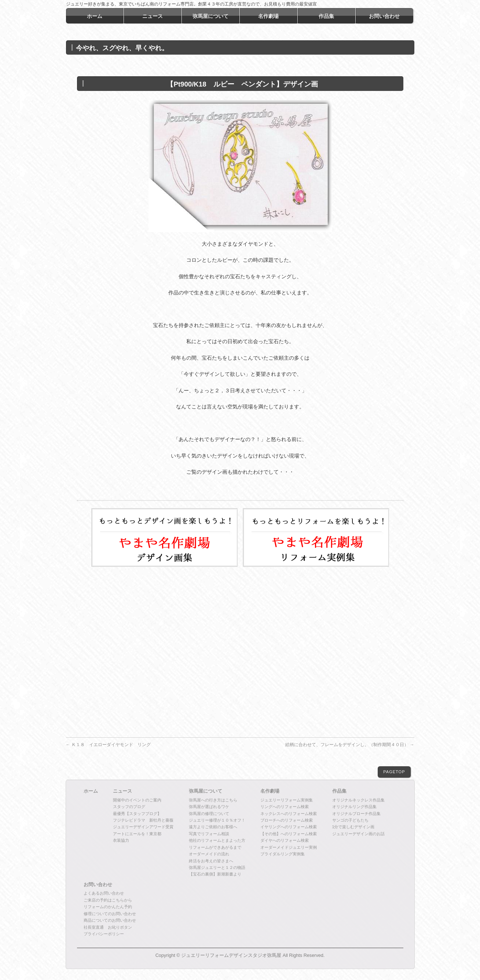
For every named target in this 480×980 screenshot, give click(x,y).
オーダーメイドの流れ (209, 854)
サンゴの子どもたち (350, 820)
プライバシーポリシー (104, 934)
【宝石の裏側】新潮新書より (215, 874)
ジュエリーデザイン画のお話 (358, 834)
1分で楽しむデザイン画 (353, 827)
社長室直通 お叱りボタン (108, 927)
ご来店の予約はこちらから (108, 900)
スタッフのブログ (129, 807)
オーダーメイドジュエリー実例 (289, 847)
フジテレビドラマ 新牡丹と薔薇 (143, 820)
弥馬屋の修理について (209, 814)
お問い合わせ (98, 885)
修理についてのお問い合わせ (110, 914)
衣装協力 (121, 840)
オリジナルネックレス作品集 (358, 800)
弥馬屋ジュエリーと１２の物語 (217, 867)
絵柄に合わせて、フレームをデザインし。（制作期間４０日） (350, 745)
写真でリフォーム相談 (209, 834)
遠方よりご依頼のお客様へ (213, 827)
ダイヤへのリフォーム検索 (285, 840)
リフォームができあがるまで (215, 847)
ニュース (122, 791)
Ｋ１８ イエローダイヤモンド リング (108, 745)
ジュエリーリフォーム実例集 (287, 800)
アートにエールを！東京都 (137, 834)
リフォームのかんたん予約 (108, 907)
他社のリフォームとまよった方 (217, 840)
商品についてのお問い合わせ (110, 920)
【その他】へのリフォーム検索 (289, 834)
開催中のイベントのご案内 (137, 800)
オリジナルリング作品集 (354, 807)
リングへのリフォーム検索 (285, 807)
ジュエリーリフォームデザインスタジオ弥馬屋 (231, 955)
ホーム (91, 791)
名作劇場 (270, 791)
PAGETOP (394, 772)
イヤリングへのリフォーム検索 (289, 827)
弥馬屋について (206, 791)
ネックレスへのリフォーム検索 (289, 814)
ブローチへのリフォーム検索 (287, 820)
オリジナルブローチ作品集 (356, 814)
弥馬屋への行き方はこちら (213, 800)
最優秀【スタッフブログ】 (137, 814)
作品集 (339, 791)
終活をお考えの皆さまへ (211, 861)
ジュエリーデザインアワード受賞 (143, 827)
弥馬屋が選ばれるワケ (209, 807)
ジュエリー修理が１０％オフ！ (217, 820)
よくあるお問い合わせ (104, 893)
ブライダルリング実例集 (283, 854)
